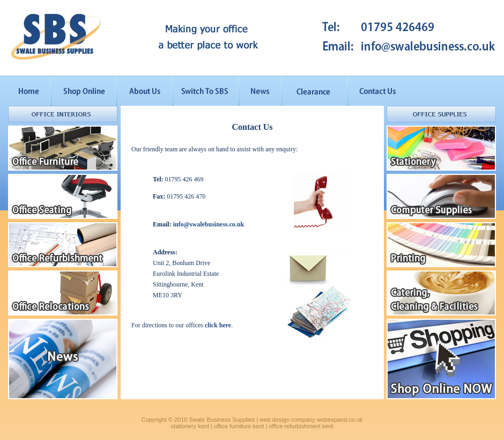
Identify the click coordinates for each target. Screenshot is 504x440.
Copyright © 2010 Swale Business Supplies (198, 420)
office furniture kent (239, 426)
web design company (287, 420)
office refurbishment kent (301, 426)
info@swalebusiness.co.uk (209, 224)
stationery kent (190, 426)
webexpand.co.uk (340, 420)
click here (218, 325)
